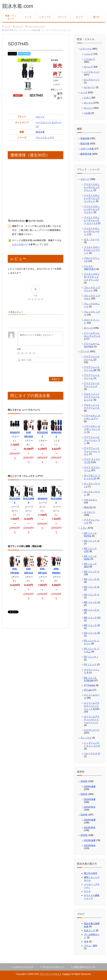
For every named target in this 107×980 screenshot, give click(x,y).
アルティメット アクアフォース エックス (92, 397)
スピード (40, 117)
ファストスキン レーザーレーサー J (92, 231)
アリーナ (85, 351)
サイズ (87, 891)
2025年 (84, 794)
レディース (45, 17)
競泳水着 (40, 132)
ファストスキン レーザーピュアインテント (92, 198)
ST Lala (88, 690)
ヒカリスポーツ (20, 244)
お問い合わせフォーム (84, 967)
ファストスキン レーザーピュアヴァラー (92, 209)
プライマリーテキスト (51, 974)
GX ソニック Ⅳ (92, 579)
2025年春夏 (90, 799)
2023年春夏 (90, 840)
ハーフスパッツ (43, 122)
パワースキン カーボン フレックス (92, 429)
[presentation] (46, 368)
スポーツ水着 (87, 149)
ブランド (62, 17)
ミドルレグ (89, 59)
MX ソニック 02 (92, 625)
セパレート (89, 87)
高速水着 (85, 138)
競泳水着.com (18, 6)
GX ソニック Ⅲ (92, 587)
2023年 (84, 835)
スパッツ (88, 108)
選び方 (96, 17)
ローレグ (88, 67)
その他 (87, 113)
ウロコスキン (91, 500)
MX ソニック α (91, 610)
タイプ (79, 17)
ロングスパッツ (92, 80)
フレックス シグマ (45, 138)
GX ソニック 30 (92, 633)
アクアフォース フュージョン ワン (92, 440)
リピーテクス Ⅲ (92, 754)
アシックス (86, 738)
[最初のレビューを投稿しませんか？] (40, 338)
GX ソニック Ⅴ (92, 572)
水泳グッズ (89, 931)
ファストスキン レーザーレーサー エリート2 (92, 220)
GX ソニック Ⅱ (92, 595)
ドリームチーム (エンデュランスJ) (92, 336)
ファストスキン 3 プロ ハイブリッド (92, 250)
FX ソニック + (91, 657)
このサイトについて (23, 967)
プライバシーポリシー (53, 967)
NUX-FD (88, 507)
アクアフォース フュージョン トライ (92, 451)
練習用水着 (86, 154)
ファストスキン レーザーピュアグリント (92, 187)
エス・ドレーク (92, 239)
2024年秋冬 (90, 828)
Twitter (66, 974)
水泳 (86, 942)
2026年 (84, 781)
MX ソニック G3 (92, 618)
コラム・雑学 (91, 946)
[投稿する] (56, 379)
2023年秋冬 (90, 846)
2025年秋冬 (90, 807)
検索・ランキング (11, 17)
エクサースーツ (92, 730)
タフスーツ (89, 512)
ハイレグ (88, 54)
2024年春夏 (90, 820)
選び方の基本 (91, 873)
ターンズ (88, 328)
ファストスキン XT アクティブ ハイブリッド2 (92, 277)
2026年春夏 (90, 786)
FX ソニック (90, 664)
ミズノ (84, 528)
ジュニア (12, 54)
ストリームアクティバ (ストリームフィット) (92, 719)
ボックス (88, 103)
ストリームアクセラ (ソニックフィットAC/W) (92, 706)
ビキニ (87, 98)
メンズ (28, 17)
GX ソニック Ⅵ (92, 541)
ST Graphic (90, 685)
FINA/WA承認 (24, 54)
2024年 (84, 815)
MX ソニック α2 (92, 602)
